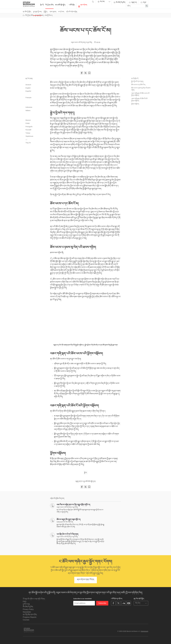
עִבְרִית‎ (35, 101)
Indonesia (29, 107)
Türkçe (28, 133)
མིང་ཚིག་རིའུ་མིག (119, 2)
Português (29, 127)
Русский (28, 130)
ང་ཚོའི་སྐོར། (72, 5)
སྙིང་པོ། (42, 5)
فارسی (35, 94)
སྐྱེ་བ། (85, 472)
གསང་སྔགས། (53, 12)
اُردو (26, 140)
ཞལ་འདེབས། (83, 6)
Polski (28, 123)
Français (28, 98)
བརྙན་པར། (133, 2)
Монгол (28, 120)
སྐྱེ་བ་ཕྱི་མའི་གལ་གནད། (137, 81)
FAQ (25, 601)
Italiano (28, 110)
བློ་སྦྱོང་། (46, 12)
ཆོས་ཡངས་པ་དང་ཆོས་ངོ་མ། (138, 85)
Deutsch (28, 85)
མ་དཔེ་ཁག (61, 12)
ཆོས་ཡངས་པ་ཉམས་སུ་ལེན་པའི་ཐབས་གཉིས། (141, 89)
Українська (29, 136)
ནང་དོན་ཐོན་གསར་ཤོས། (30, 615)
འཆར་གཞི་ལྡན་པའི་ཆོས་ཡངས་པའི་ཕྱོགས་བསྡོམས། (141, 94)
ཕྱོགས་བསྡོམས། (135, 104)
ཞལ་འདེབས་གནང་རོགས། (86, 579)
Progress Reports (30, 617)
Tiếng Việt (28, 143)
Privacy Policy (28, 609)
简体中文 (35, 146)
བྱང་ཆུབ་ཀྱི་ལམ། (37, 12)
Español (28, 91)
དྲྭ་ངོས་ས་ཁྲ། (26, 604)
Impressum (144, 631)
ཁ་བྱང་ (143, 2)
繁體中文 (35, 149)
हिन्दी (35, 104)
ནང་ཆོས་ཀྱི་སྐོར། (27, 12)
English (28, 88)
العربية (35, 82)
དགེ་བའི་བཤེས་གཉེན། (72, 12)
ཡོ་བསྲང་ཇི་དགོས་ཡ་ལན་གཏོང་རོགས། (34, 599)
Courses (26, 620)
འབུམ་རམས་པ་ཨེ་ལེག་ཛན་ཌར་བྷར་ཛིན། (81, 42)
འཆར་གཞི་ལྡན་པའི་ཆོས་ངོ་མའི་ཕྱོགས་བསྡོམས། (140, 100)
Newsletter (27, 612)
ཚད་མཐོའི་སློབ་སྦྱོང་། (60, 5)
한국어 (35, 117)
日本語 (35, 114)
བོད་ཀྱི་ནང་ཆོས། (49, 5)
